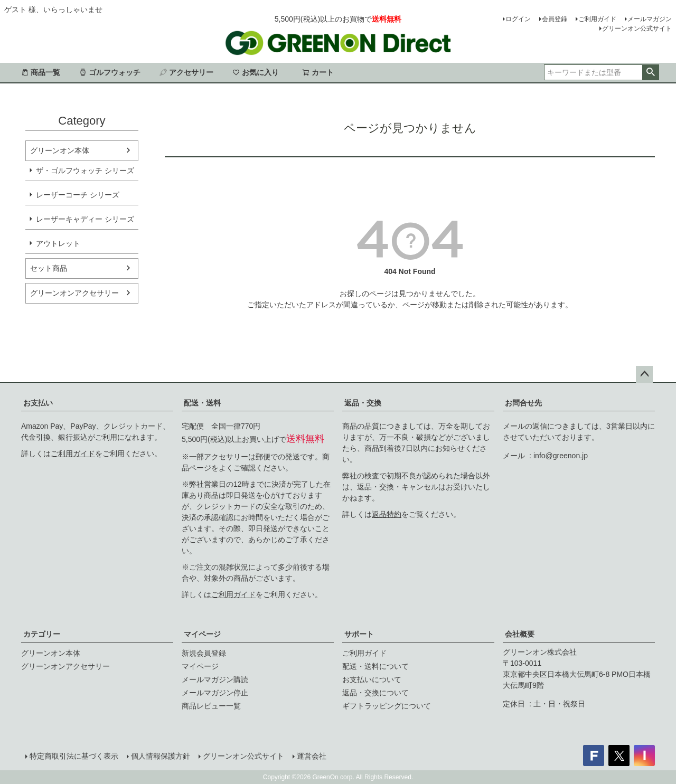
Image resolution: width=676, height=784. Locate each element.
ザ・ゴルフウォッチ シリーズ (85, 171)
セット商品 (49, 268)
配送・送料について (375, 666)
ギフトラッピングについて (387, 706)
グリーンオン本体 (60, 150)
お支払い (38, 403)
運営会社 (312, 756)
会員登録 (555, 19)
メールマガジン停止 (215, 693)
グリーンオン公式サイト (637, 29)
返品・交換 (363, 403)
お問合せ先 (523, 403)
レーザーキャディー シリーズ (85, 219)
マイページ (202, 634)
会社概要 (520, 634)
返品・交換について (375, 693)
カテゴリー (42, 634)
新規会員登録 (204, 653)
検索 (650, 72)
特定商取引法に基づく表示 (74, 756)
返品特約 (387, 514)
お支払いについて (372, 679)
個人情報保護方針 (161, 756)
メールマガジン (650, 19)
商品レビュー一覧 (211, 706)
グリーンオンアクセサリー (74, 293)
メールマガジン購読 (215, 679)
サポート (359, 634)
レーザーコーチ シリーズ (78, 195)
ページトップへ (644, 374)
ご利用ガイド (597, 19)
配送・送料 (202, 403)
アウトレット (58, 243)
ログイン (518, 19)
